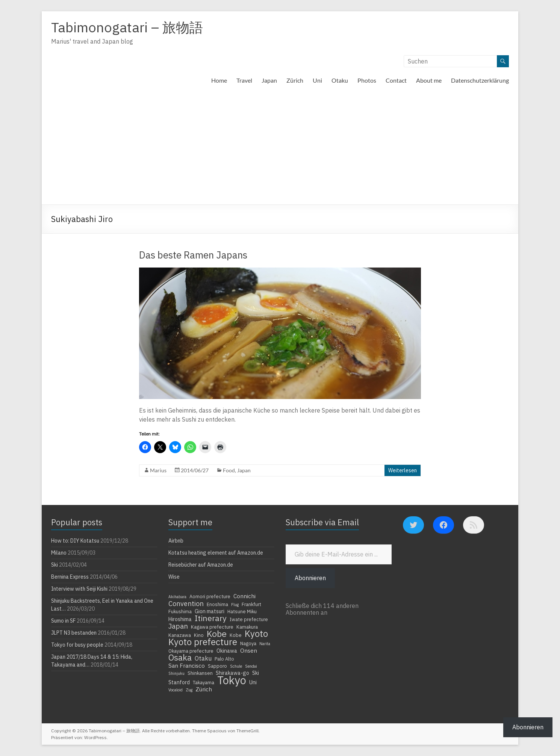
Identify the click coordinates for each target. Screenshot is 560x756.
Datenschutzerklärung (480, 80)
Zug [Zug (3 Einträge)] (189, 690)
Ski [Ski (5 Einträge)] (256, 673)
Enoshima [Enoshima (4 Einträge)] (217, 604)
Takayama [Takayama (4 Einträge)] (204, 682)
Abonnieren (310, 578)
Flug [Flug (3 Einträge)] (235, 605)
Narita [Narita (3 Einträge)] (265, 644)
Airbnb (176, 541)
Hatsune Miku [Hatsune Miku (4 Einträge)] (242, 611)
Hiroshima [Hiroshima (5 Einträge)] (180, 619)
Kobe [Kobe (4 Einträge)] (236, 635)
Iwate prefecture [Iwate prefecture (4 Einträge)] (249, 619)
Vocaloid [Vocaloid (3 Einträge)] (176, 690)
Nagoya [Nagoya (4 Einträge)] (248, 643)
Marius (158, 470)
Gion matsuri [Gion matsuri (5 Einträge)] (210, 611)
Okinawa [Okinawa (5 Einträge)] (227, 651)
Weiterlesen (403, 470)
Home (219, 80)
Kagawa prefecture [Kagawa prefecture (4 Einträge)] (212, 627)
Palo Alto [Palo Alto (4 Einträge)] (224, 659)
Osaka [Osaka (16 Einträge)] (180, 658)
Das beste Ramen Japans (193, 255)
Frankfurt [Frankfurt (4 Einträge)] (251, 604)
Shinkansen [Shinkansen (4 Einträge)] (200, 673)
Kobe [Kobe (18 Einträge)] (217, 634)
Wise (174, 577)
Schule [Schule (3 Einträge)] (236, 666)
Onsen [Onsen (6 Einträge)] (249, 650)
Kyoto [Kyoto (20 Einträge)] (256, 634)
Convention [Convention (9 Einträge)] (186, 603)
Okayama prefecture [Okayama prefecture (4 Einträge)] (191, 651)
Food (229, 470)
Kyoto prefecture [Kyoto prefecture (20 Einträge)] (203, 642)
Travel (244, 80)
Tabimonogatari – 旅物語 (127, 27)
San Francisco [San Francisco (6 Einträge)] (187, 665)
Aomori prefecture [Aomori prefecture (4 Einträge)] (210, 596)
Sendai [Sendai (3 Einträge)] (251, 666)
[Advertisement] (280, 148)
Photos (367, 80)
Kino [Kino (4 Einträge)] (199, 635)
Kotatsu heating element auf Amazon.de (216, 553)
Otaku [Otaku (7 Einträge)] (203, 658)
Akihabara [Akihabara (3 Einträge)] (177, 597)
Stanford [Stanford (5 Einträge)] (179, 682)
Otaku (340, 80)
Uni (317, 80)
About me (429, 80)
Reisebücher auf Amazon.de (201, 565)
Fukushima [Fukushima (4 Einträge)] (180, 611)
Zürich (295, 80)
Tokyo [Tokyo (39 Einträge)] (232, 680)
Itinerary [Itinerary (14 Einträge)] (211, 618)
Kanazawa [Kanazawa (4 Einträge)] (180, 635)
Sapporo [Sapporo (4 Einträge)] (217, 666)
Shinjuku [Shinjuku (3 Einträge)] (176, 673)
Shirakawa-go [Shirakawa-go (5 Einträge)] (232, 673)
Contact (396, 80)
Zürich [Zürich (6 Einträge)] (204, 689)
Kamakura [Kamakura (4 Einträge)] (247, 627)
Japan (269, 80)
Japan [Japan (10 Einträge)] (178, 626)
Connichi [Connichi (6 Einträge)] (244, 596)
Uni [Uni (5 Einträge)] (253, 682)
